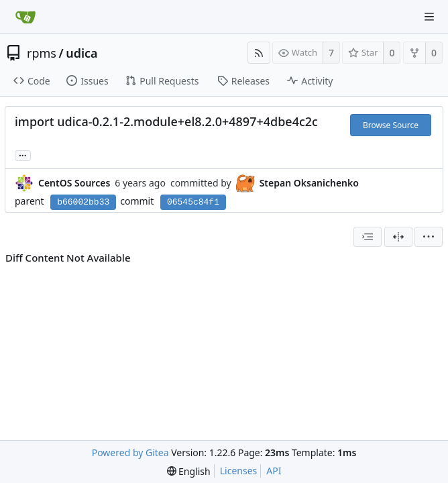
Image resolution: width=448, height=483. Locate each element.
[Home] (25, 17)
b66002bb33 (83, 202)
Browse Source (391, 125)
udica (81, 53)
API (274, 471)
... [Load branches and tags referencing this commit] (23, 155)
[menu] (429, 237)
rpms (42, 53)
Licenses (239, 471)
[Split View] (398, 237)
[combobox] (368, 237)
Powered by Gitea (130, 452)
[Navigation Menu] (429, 17)
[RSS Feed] (259, 53)
